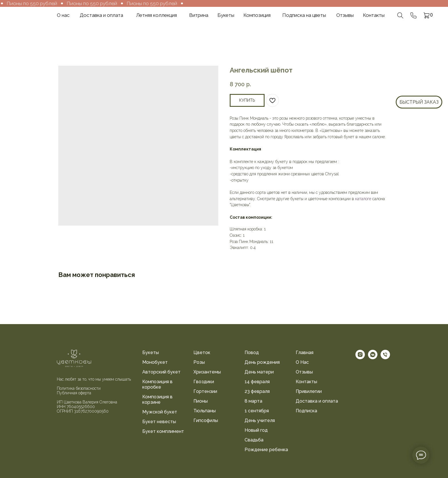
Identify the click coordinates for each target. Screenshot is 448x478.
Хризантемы (207, 372)
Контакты (306, 382)
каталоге (363, 199)
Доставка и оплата (317, 401)
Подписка (306, 411)
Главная (305, 353)
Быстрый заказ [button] (419, 102)
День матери (259, 372)
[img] (30, 15)
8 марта (253, 401)
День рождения (262, 362)
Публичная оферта (74, 393)
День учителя (260, 420)
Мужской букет (160, 412)
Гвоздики (204, 382)
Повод (252, 353)
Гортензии (205, 391)
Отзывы (304, 372)
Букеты (151, 353)
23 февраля (257, 391)
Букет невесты (159, 422)
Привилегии (309, 391)
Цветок (202, 353)
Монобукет (155, 362)
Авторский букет (161, 372)
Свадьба (254, 440)
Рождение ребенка (266, 450)
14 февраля (257, 382)
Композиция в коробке (157, 384)
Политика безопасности (79, 388)
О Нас (302, 362)
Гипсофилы (206, 420)
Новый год (256, 430)
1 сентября (257, 411)
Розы (199, 362)
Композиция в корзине (157, 399)
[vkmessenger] (373, 358)
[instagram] (360, 358)
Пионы (201, 401)
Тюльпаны (205, 411)
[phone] (385, 358)
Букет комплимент (163, 431)
